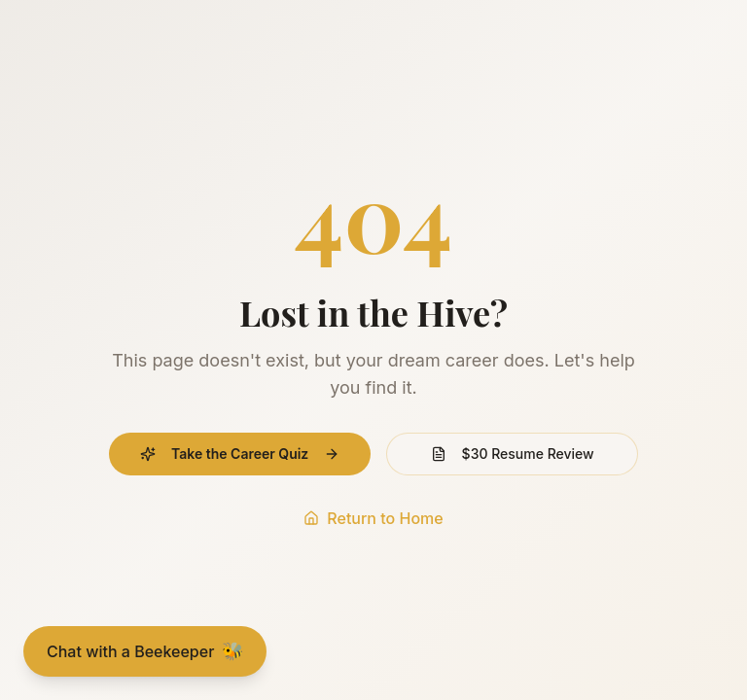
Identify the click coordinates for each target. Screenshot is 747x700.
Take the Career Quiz (240, 454)
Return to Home (373, 518)
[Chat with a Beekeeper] (145, 651)
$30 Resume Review (513, 454)
